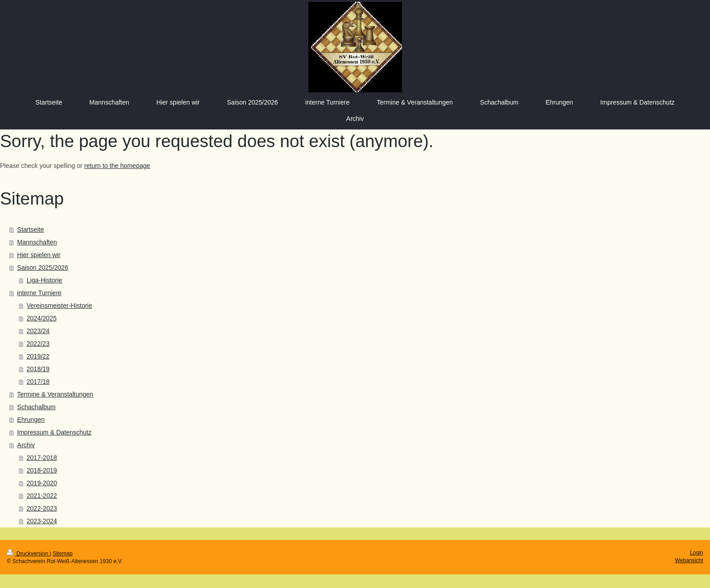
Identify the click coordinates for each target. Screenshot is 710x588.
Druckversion (28, 554)
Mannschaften (37, 242)
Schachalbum (36, 407)
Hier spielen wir (39, 255)
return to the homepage (117, 166)
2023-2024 (42, 521)
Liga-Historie (45, 280)
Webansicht (689, 560)
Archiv (26, 445)
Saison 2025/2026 (43, 268)
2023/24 (38, 331)
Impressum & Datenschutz (54, 432)
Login (697, 553)
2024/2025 (42, 318)
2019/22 (38, 356)
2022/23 (38, 344)
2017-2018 (42, 458)
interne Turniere (39, 293)
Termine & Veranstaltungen (55, 394)
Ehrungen (31, 420)
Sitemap (62, 554)
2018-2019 (42, 470)
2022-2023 (42, 508)
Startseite (31, 229)
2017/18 (38, 382)
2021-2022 (42, 496)
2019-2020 (42, 483)
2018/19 (38, 369)
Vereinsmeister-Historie (60, 306)
